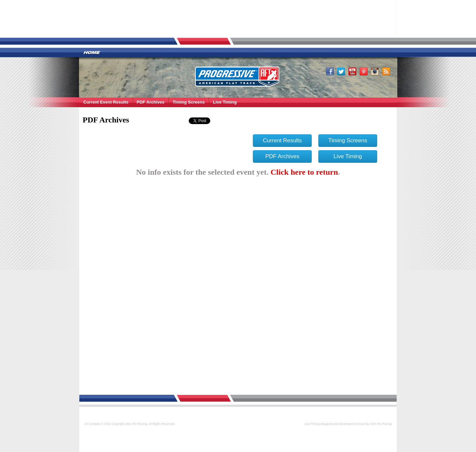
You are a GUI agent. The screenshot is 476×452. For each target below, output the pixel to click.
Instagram (375, 71)
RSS (386, 71)
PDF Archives (151, 102)
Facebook (330, 71)
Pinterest (364, 71)
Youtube (352, 71)
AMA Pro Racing (237, 76)
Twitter (341, 71)
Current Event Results (106, 102)
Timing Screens (189, 102)
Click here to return (304, 172)
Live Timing (225, 102)
